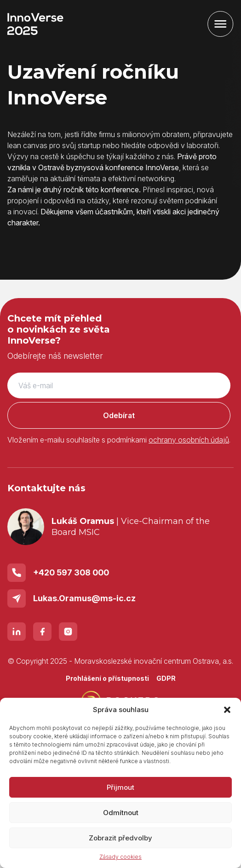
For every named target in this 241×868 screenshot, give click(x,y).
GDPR (166, 678)
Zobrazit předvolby (120, 838)
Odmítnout (121, 813)
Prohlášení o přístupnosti (107, 678)
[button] (227, 710)
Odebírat (119, 415)
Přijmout (120, 787)
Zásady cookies (120, 857)
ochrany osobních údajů (189, 440)
